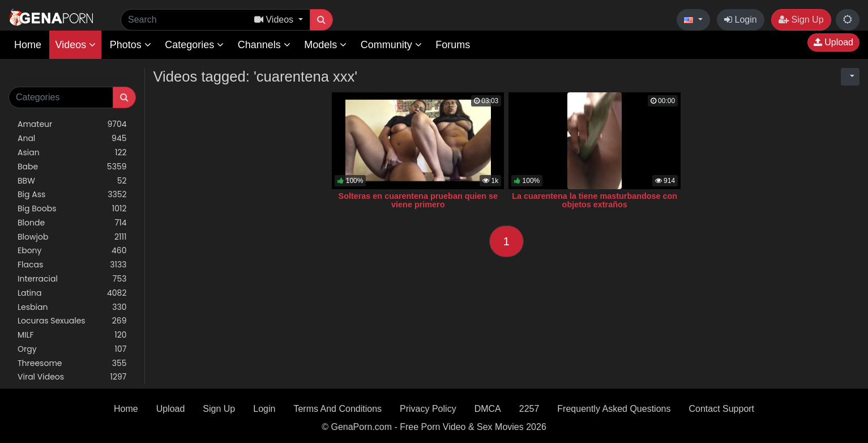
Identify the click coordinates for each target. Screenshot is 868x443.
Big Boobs (72, 209)
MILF (72, 335)
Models (325, 45)
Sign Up (801, 20)
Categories (194, 45)
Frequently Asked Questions (614, 409)
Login (741, 20)
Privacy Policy (428, 409)
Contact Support (721, 409)
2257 (529, 409)
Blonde (72, 223)
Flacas (72, 265)
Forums (453, 45)
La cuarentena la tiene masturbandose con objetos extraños (595, 201)
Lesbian (72, 307)
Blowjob (72, 237)
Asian (72, 153)
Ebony (72, 251)
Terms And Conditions (337, 409)
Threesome (72, 363)
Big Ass (72, 195)
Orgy (72, 349)
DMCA (488, 409)
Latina (72, 293)
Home (28, 45)
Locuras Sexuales (72, 321)
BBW (72, 181)
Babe (72, 167)
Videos (75, 45)
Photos (131, 45)
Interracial (72, 279)
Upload (833, 42)
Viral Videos (72, 377)
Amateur (72, 124)
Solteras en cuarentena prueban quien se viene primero (418, 201)
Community (391, 45)
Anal (72, 139)
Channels (264, 45)
